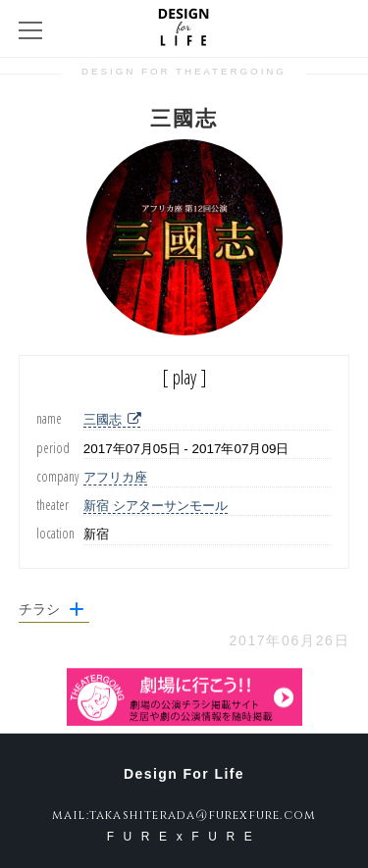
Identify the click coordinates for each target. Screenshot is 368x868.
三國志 (112, 419)
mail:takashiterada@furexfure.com (184, 815)
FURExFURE (184, 837)
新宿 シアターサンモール (156, 506)
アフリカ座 (115, 477)
